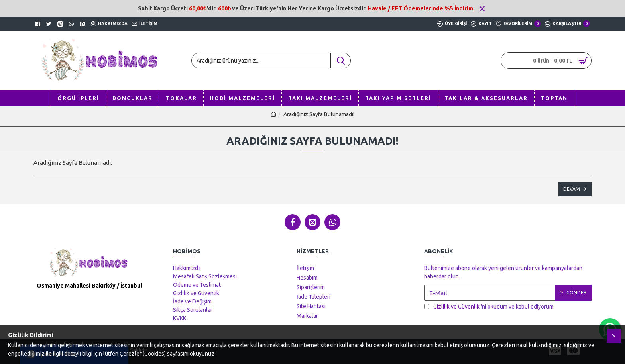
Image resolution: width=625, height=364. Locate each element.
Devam (572, 189)
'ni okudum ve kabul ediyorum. (489, 307)
